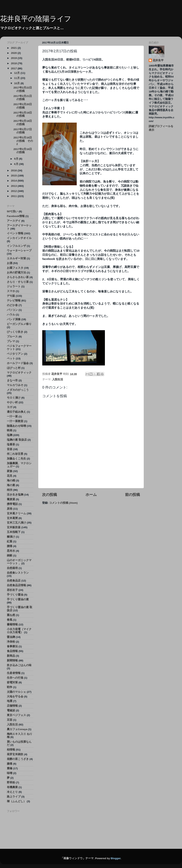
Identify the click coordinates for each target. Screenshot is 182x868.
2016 (14, 170)
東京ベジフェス (16, 715)
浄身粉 (11, 642)
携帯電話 (12, 504)
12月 (17, 73)
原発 (10, 509)
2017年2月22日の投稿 (23, 89)
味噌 (10, 773)
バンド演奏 (14, 319)
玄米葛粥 (12, 518)
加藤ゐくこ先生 (16, 459)
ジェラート (14, 286)
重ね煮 (11, 615)
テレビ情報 (14, 301)
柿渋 (10, 490)
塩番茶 (11, 444)
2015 (14, 176)
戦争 (10, 687)
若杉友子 (12, 590)
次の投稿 (50, 495)
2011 (14, 196)
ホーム (91, 495)
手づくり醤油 (15, 595)
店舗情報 (12, 706)
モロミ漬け (14, 398)
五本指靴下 (14, 532)
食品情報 (12, 651)
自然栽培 (12, 568)
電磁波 (11, 710)
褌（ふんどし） (16, 801)
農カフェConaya (17, 729)
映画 (10, 430)
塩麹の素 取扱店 (17, 440)
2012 (14, 191)
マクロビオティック (19, 373)
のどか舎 (12, 305)
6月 (17, 164)
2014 (14, 181)
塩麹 (10, 435)
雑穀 (10, 556)
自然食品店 (14, 581)
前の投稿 (132, 495)
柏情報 (11, 750)
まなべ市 (12, 380)
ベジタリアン (15, 354)
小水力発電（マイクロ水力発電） (19, 631)
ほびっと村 (14, 368)
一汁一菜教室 (15, 421)
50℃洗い (12, 211)
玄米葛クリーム (16, 513)
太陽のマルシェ (16, 692)
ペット (11, 359)
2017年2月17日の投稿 (23, 131)
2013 (14, 186)
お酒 (10, 263)
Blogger (116, 858)
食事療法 (12, 646)
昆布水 (11, 551)
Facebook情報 (16, 216)
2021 (14, 48)
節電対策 (12, 682)
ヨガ (10, 407)
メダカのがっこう (18, 390)
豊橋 (10, 768)
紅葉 (10, 541)
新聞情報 (12, 660)
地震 (10, 701)
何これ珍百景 (15, 454)
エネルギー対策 (16, 258)
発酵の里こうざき (18, 759)
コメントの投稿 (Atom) (63, 503)
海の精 (11, 481)
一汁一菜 (12, 416)
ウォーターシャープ (19, 251)
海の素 (11, 485)
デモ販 (11, 296)
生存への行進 (15, 678)
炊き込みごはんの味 (19, 665)
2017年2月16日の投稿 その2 (23, 141)
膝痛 (10, 764)
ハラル (11, 315)
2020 (14, 53)
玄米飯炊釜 (14, 527)
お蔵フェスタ (15, 268)
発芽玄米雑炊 (15, 754)
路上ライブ (14, 797)
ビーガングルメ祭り (19, 324)
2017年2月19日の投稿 (23, 114)
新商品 (11, 656)
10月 (17, 83)
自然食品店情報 (16, 585)
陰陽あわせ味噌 (16, 426)
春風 (10, 620)
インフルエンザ (16, 246)
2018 (14, 63)
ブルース (12, 337)
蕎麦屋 (11, 499)
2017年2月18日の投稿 (23, 123)
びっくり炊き (15, 332)
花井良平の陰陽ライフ (36, 19)
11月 (17, 78)
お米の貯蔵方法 (16, 273)
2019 (14, 58)
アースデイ (14, 221)
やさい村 (12, 402)
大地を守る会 (15, 697)
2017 (14, 68)
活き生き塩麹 (15, 495)
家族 (10, 471)
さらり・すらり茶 (18, 282)
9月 (17, 159)
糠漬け (11, 537)
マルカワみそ (15, 385)
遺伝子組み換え (16, 412)
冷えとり (12, 792)
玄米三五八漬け (16, 523)
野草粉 (11, 783)
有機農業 (12, 787)
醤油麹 (11, 637)
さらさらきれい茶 (18, 277)
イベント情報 (15, 233)
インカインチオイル (19, 238)
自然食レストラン (18, 573)
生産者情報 (14, 673)
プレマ (11, 341)
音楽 (10, 449)
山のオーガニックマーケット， (19, 562)
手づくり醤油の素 (18, 599)
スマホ (11, 291)
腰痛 (10, 546)
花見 (10, 476)
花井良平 (158, 60)
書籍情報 (12, 624)
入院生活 (58, 379)
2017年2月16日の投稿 (23, 151)
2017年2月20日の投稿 (23, 106)
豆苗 (10, 720)
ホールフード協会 (18, 363)
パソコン (12, 310)
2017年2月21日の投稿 (23, 98)
